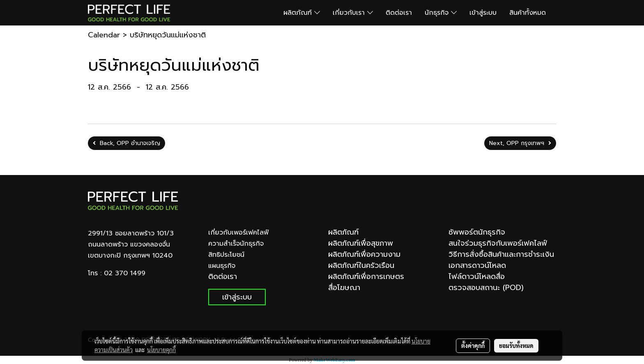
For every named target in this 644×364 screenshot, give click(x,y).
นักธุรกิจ (441, 13)
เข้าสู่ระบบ (483, 13)
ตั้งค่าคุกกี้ (473, 346)
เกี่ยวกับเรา (353, 13)
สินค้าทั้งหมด (528, 13)
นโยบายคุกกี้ (161, 350)
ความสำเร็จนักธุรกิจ (236, 244)
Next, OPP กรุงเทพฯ (520, 143)
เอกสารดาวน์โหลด (477, 265)
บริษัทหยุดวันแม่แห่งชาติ (168, 35)
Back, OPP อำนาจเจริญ (126, 143)
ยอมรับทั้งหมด (516, 346)
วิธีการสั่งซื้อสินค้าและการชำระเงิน (501, 254)
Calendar (104, 35)
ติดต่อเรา (399, 13)
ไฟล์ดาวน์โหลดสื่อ (477, 276)
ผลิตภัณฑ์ (302, 13)
